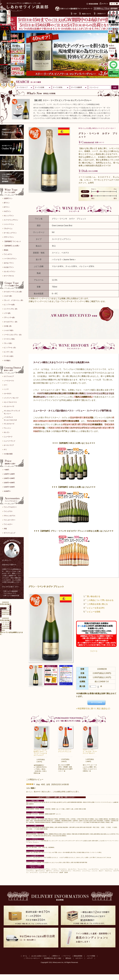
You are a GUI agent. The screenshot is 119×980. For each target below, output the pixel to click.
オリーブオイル (9, 276)
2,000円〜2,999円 (9, 478)
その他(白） (8, 360)
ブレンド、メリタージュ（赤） (14, 300)
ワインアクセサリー (10, 507)
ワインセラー (8, 524)
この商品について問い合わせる (100, 600)
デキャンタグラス (10, 516)
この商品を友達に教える (97, 604)
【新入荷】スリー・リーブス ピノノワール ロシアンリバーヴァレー (62, 100)
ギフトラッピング (10, 533)
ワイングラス (8, 511)
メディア (90, 958)
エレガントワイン (10, 271)
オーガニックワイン (10, 233)
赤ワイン (7, 203)
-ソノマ (6, 389)
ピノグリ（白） (9, 352)
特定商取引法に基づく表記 (53, 958)
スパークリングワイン (11, 220)
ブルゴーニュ (8, 228)
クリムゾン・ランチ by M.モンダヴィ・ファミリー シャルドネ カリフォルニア (40, 753)
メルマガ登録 (91, 956)
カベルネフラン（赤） (11, 322)
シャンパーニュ (9, 224)
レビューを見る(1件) (96, 608)
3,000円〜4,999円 (9, 483)
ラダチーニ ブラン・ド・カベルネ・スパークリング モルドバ (90, 752)
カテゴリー (79, 958)
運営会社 (68, 958)
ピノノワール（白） (10, 348)
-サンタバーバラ (9, 406)
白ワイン (7, 207)
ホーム (25, 956)
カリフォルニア (9, 376)
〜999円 (6, 470)
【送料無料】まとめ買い (12, 246)
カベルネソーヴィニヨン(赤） (13, 292)
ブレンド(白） (8, 343)
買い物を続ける (94, 596)
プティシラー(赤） (10, 317)
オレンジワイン (9, 216)
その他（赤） (8, 326)
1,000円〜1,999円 (9, 474)
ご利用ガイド (56, 956)
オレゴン (7, 432)
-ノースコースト (9, 381)
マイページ (67, 956)
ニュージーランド (10, 441)
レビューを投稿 (94, 612)
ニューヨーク (8, 437)
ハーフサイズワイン (10, 259)
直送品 (6, 250)
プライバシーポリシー (33, 958)
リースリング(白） (10, 339)
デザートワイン (9, 237)
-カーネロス (8, 394)
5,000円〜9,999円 (9, 487)
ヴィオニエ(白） (9, 356)
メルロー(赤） (8, 296)
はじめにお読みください (39, 956)
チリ (5, 450)
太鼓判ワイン (8, 198)
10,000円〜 (7, 491)
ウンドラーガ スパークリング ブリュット (65, 751)
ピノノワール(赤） (10, 305)
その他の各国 (8, 454)
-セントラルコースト (10, 402)
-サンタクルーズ (9, 424)
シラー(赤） (8, 313)
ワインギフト (8, 254)
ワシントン (7, 428)
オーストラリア (9, 445)
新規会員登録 (78, 956)
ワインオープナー (10, 520)
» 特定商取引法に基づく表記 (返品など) (93, 709)
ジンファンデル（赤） (11, 309)
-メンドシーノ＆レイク (11, 398)
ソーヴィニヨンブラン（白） (13, 335)
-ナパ (5, 385)
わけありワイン (9, 267)
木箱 (5, 529)
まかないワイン (9, 263)
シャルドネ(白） (9, 330)
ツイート (94, 651)
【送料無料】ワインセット (12, 241)
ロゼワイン (7, 211)
